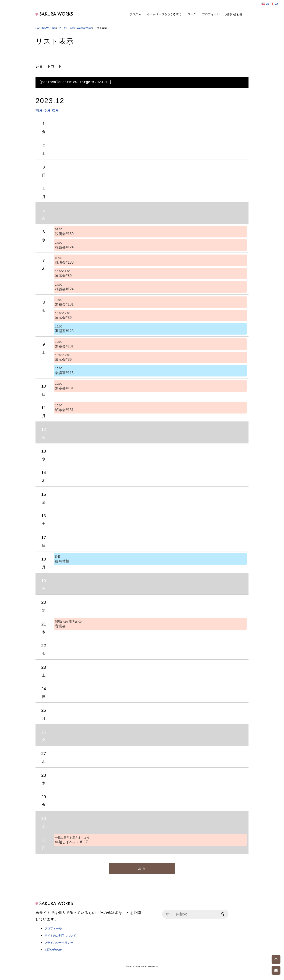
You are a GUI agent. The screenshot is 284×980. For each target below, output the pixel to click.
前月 (39, 110)
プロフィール (211, 14)
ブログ (134, 14)
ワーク (192, 14)
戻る (142, 868)
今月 (47, 110)
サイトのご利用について (60, 936)
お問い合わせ (234, 14)
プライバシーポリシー (59, 943)
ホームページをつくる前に (164, 14)
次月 (55, 110)
